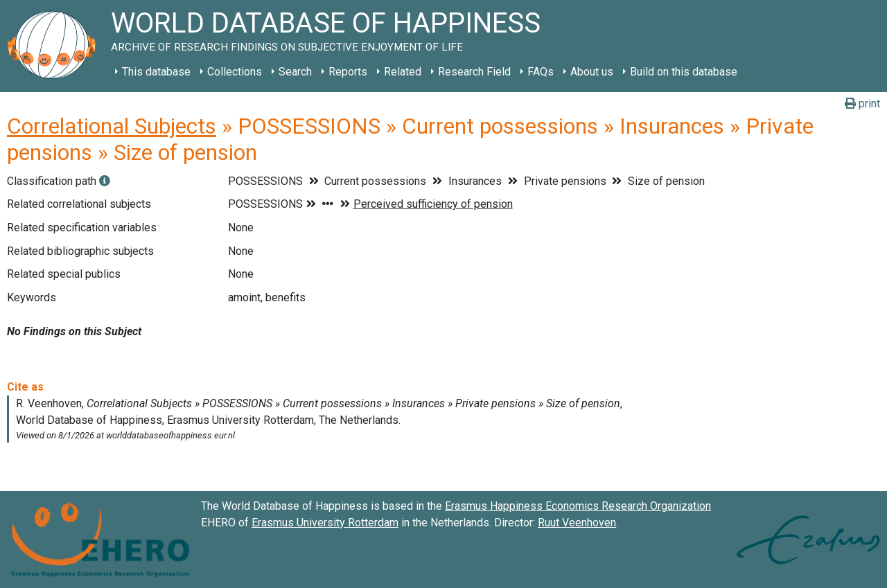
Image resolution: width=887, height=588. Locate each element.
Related (403, 72)
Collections (235, 72)
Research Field (474, 72)
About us (592, 72)
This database (156, 72)
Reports (348, 72)
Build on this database (684, 72)
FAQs (541, 72)
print (862, 104)
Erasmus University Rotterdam (325, 523)
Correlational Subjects (112, 126)
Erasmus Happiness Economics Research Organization (578, 506)
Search (295, 72)
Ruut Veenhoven (577, 523)
